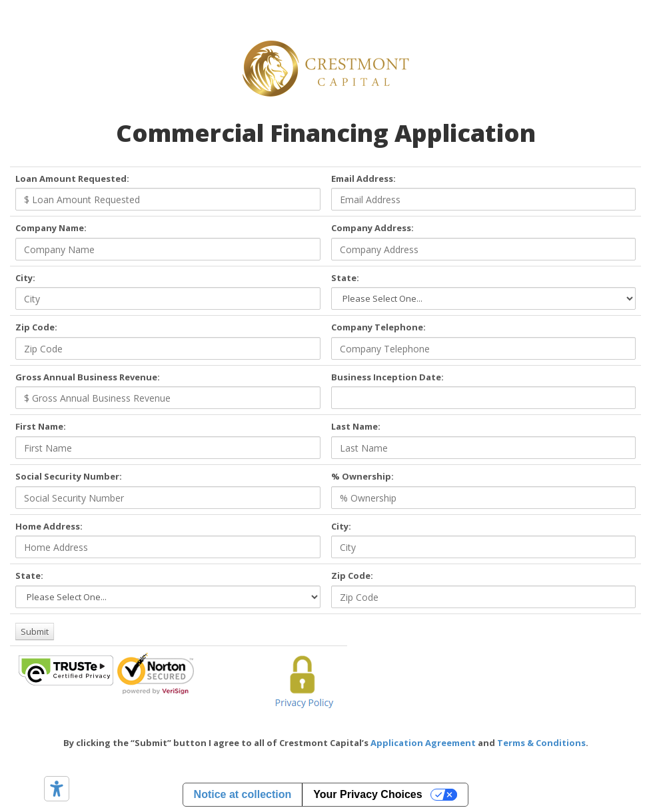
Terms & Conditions (541, 743)
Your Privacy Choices (367, 794)
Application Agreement (423, 743)
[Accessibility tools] (57, 789)
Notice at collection (243, 794)
